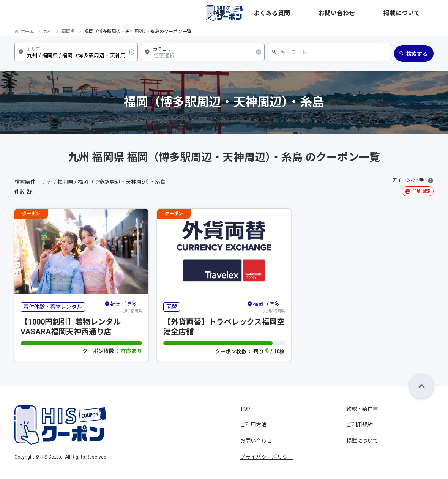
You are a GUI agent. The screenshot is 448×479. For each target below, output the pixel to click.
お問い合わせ (377, 13)
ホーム (27, 32)
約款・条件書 (362, 409)
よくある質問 (336, 13)
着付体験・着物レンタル (53, 307)
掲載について (418, 13)
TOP (245, 409)
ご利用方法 (253, 425)
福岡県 (68, 32)
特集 (305, 13)
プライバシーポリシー (267, 457)
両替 (172, 307)
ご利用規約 (360, 425)
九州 (48, 32)
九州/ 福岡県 (123, 307)
